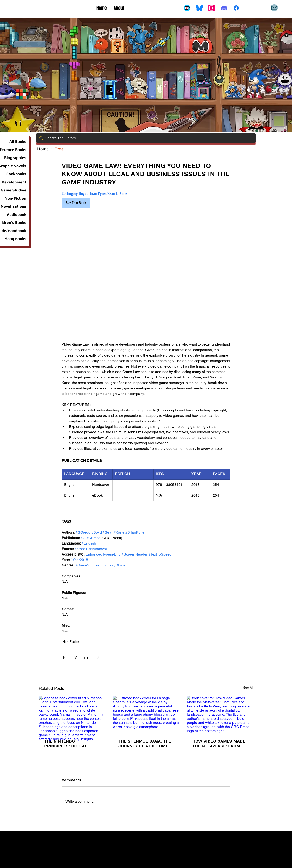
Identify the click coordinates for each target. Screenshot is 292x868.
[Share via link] (97, 657)
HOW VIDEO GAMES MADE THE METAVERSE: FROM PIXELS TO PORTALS (219, 744)
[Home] (43, 149)
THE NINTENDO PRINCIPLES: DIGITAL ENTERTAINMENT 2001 (67, 744)
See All (248, 688)
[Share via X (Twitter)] (75, 657)
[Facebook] (236, 8)
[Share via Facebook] (64, 657)
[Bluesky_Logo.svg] (199, 8)
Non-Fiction (71, 642)
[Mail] (274, 8)
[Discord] (224, 8)
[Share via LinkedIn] (86, 657)
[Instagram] (212, 8)
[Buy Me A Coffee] (187, 8)
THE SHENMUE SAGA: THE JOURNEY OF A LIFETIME (145, 744)
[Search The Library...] (146, 138)
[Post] (59, 149)
